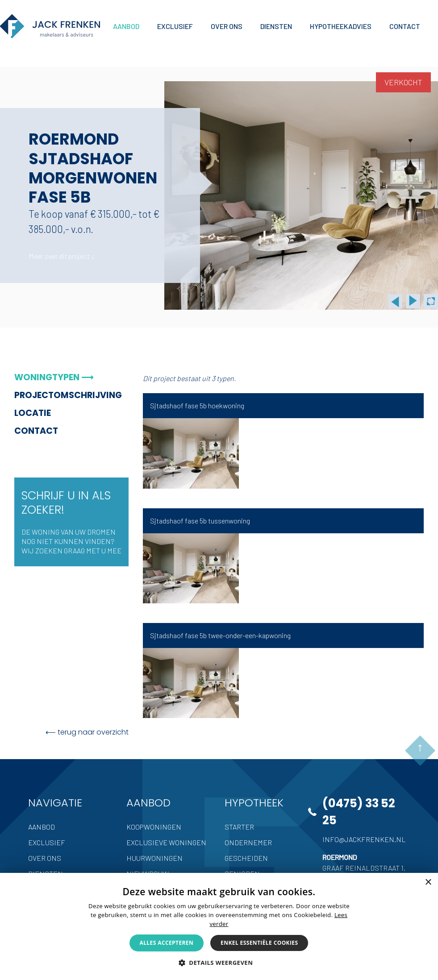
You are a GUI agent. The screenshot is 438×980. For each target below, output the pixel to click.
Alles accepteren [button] (167, 943)
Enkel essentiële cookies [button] (259, 943)
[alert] (219, 926)
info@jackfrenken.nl (364, 839)
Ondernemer (248, 842)
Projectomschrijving (68, 395)
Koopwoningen (154, 827)
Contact (36, 431)
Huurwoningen (154, 858)
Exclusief (47, 842)
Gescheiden (246, 858)
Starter (239, 827)
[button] (219, 963)
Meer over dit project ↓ (62, 256)
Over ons (45, 858)
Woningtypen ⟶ (54, 377)
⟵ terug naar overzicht (87, 732)
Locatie (33, 413)
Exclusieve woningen (166, 842)
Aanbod (42, 827)
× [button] (428, 882)
